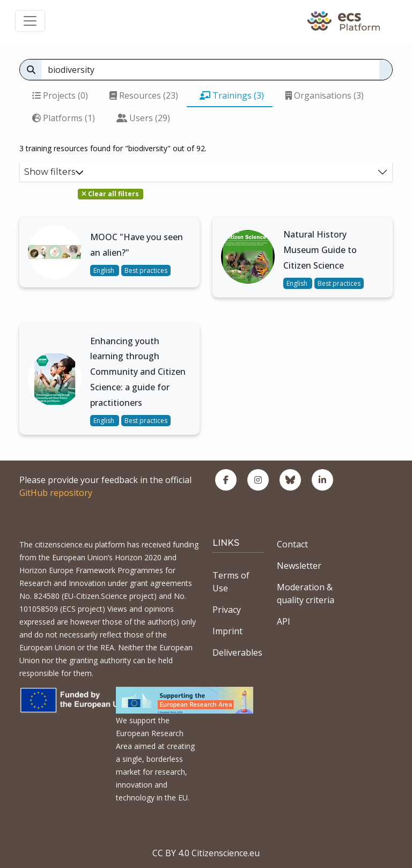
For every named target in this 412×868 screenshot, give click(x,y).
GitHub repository (56, 493)
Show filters (54, 172)
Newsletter (299, 566)
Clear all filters (110, 194)
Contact (292, 544)
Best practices (146, 270)
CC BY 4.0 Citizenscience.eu (206, 853)
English (105, 270)
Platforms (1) (64, 118)
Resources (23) (144, 95)
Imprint (227, 631)
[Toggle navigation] (30, 21)
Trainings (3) (232, 95)
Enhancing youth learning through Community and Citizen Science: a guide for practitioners (138, 372)
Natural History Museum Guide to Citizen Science (320, 250)
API (284, 621)
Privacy (227, 610)
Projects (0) (60, 95)
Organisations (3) (325, 95)
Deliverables (237, 652)
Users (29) (143, 118)
